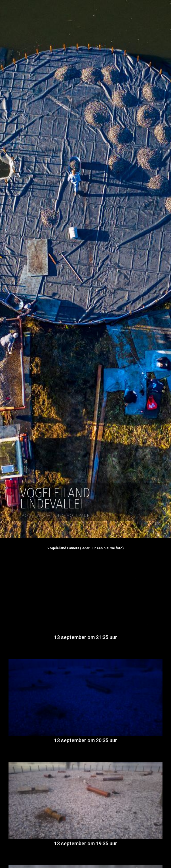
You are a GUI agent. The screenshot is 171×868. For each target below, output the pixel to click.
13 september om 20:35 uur (86, 740)
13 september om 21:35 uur (86, 637)
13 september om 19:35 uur (86, 843)
